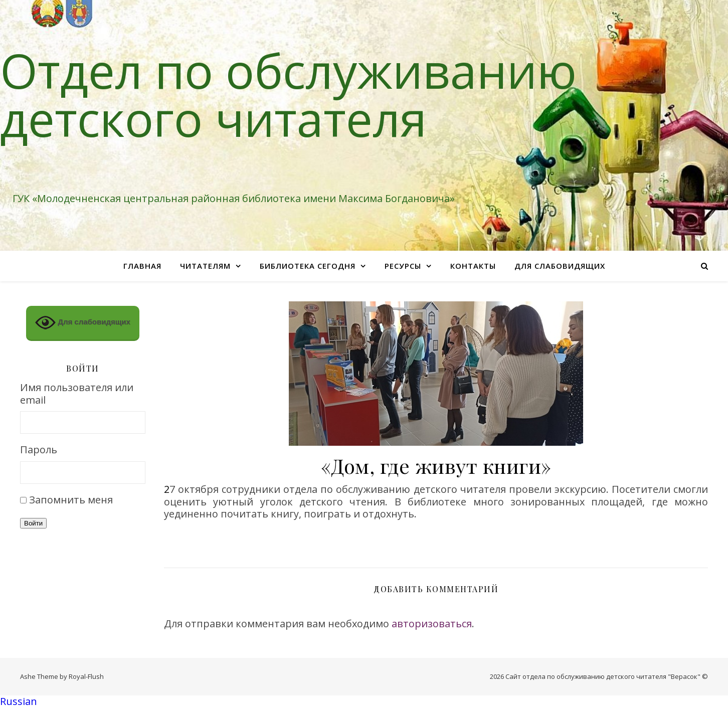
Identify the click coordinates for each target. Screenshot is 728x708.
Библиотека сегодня (308, 266)
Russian (19, 701)
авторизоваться (432, 624)
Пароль (39, 450)
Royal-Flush (86, 676)
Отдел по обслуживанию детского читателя (288, 94)
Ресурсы (403, 266)
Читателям (205, 266)
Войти (33, 523)
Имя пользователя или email (77, 394)
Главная (142, 266)
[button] (364, 702)
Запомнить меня (71, 500)
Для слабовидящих (560, 266)
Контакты (473, 266)
